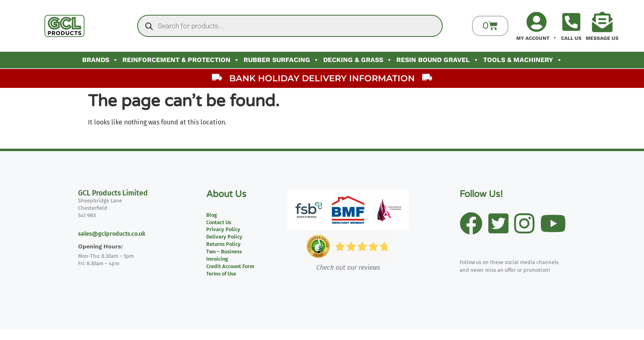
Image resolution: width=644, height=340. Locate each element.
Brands (100, 60)
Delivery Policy (224, 237)
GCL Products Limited (113, 193)
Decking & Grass (358, 60)
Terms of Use (221, 274)
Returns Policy (223, 244)
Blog (212, 215)
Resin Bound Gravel (438, 60)
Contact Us (219, 222)
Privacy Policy (223, 229)
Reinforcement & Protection (181, 60)
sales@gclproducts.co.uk (112, 234)
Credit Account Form (230, 266)
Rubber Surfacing (281, 60)
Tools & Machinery (523, 60)
